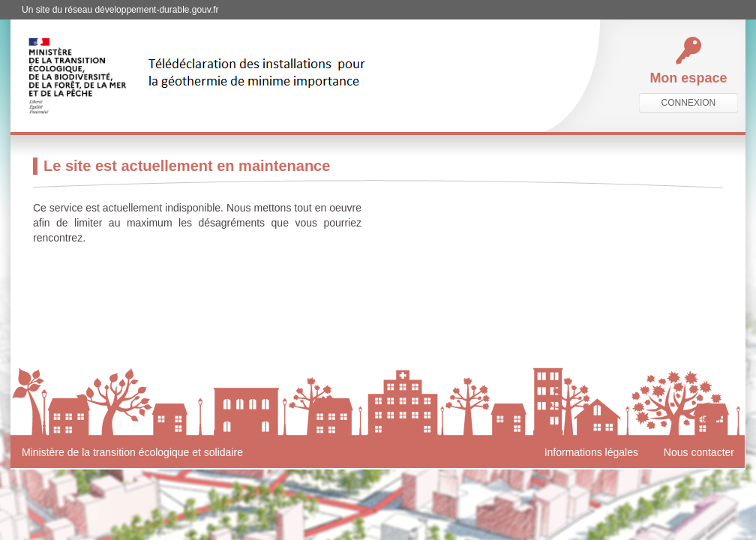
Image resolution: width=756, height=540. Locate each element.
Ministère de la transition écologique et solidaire (132, 452)
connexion (689, 103)
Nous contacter (699, 452)
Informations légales (591, 452)
